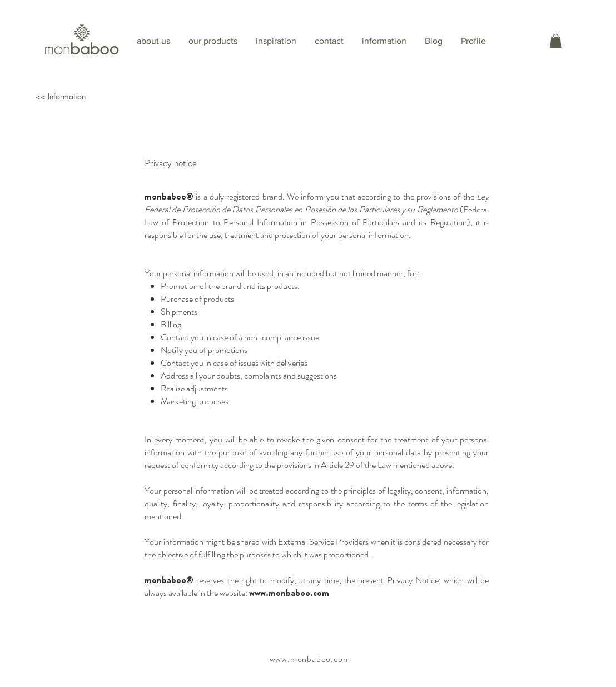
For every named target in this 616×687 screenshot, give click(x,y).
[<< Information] (98, 96)
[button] (556, 41)
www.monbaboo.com (289, 593)
